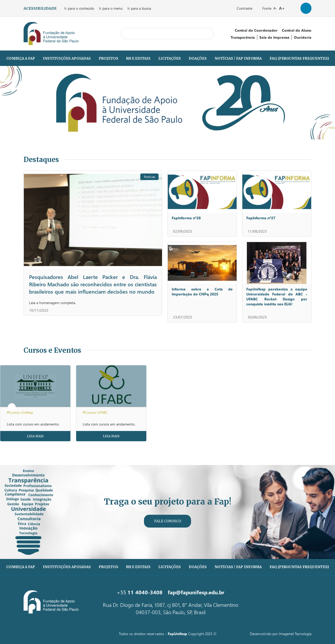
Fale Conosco (168, 521)
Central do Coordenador (256, 30)
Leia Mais (35, 436)
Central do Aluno (297, 30)
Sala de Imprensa (274, 37)
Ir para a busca (139, 8)
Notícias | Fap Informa (238, 58)
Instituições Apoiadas (67, 58)
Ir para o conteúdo (79, 8)
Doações (198, 58)
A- (275, 8)
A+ (282, 8)
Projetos (108, 58)
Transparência (243, 37)
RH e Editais (138, 58)
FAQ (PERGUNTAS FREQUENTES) (299, 58)
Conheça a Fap (21, 58)
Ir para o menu (111, 8)
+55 (140, 592)
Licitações (170, 58)
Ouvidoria (303, 37)
